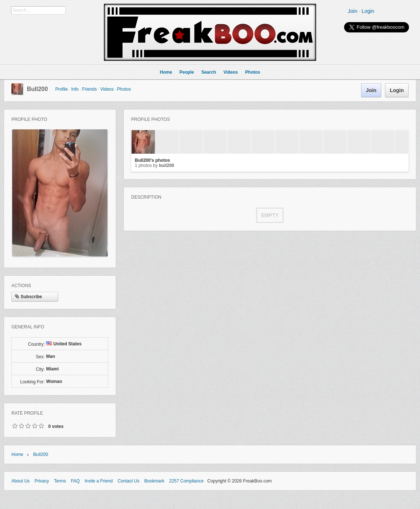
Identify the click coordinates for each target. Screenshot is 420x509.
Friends (90, 89)
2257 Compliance (186, 481)
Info (75, 89)
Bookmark (154, 481)
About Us (20, 481)
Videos (107, 89)
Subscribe (28, 297)
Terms (60, 481)
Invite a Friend (99, 481)
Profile (62, 89)
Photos (124, 89)
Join (353, 11)
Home (17, 454)
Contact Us (128, 481)
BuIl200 (37, 89)
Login (368, 11)
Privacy (42, 481)
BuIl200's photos (153, 160)
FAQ (75, 481)
